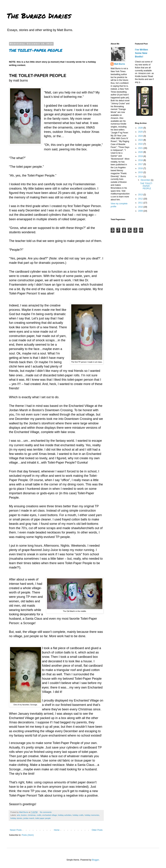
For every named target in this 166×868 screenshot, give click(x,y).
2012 (141, 199)
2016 (141, 168)
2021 (141, 148)
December (146, 180)
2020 (141, 152)
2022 (141, 144)
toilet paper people (43, 818)
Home (57, 830)
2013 (141, 195)
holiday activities (65, 815)
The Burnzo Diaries (39, 16)
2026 (141, 128)
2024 (141, 136)
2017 (141, 164)
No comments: (46, 812)
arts (19, 815)
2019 (141, 156)
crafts (39, 815)
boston (24, 815)
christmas (32, 815)
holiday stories (16, 818)
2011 (141, 203)
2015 (141, 172)
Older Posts (97, 830)
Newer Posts (16, 830)
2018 (141, 160)
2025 (141, 132)
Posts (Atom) (28, 835)
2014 (141, 177)
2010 (141, 207)
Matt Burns (120, 64)
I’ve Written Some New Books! (142, 53)
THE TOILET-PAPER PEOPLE (36, 50)
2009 (141, 211)
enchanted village (50, 815)
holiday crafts (78, 815)
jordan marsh (29, 818)
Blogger (95, 860)
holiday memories (92, 815)
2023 (141, 140)
